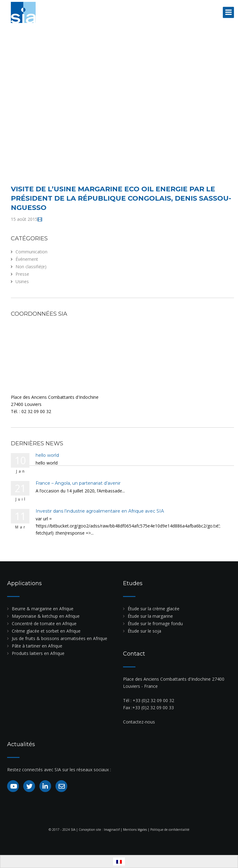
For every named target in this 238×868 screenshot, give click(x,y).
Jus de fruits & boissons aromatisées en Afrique (59, 638)
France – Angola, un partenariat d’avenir (78, 483)
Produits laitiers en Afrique (38, 653)
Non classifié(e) (31, 267)
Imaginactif (112, 830)
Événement (27, 259)
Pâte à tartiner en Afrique (37, 646)
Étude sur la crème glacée (154, 609)
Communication (31, 252)
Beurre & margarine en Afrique (43, 609)
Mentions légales (135, 830)
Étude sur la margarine (150, 616)
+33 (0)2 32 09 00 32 (153, 700)
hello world (47, 455)
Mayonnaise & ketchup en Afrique (46, 616)
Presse (22, 274)
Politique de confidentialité (170, 830)
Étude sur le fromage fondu (155, 623)
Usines (22, 281)
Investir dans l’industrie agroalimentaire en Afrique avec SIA (100, 511)
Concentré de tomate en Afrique (44, 623)
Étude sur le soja (144, 631)
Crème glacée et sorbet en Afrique (46, 631)
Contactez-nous (139, 722)
